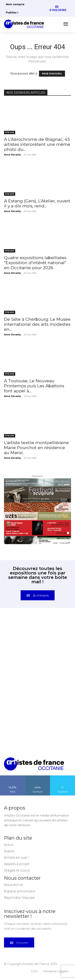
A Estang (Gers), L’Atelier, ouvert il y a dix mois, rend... (37, 203)
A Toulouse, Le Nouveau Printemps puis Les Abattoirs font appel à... (34, 386)
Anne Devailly (12, 155)
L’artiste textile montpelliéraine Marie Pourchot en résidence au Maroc (36, 448)
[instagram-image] (21, 637)
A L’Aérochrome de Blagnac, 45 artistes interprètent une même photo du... (37, 144)
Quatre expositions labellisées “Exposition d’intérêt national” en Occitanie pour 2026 (35, 263)
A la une (10, 132)
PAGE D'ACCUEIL (52, 74)
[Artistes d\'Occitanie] (25, 24)
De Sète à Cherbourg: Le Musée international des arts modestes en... (37, 324)
